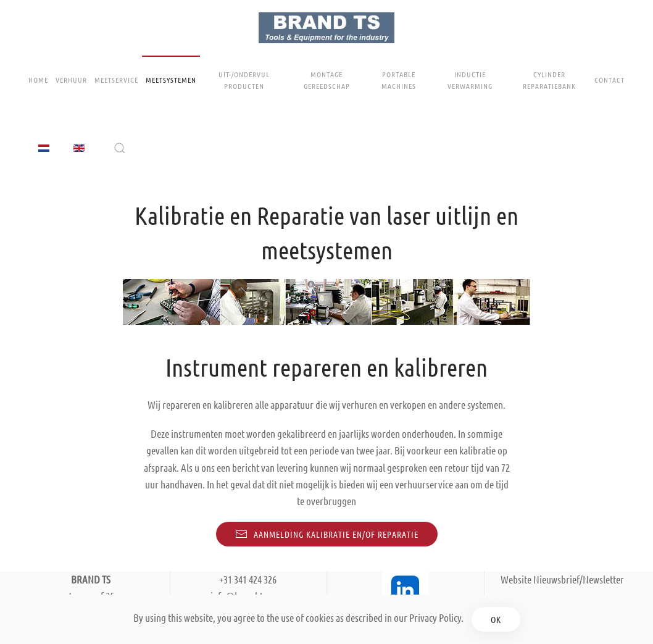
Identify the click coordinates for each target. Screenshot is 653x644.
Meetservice (116, 80)
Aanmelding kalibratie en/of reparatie (327, 534)
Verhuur (71, 80)
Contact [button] (609, 80)
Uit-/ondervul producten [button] (244, 80)
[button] (120, 148)
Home (38, 80)
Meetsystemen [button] (171, 80)
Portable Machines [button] (399, 80)
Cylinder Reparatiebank (549, 80)
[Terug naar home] (326, 28)
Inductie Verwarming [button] (470, 80)
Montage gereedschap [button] (327, 80)
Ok (496, 619)
